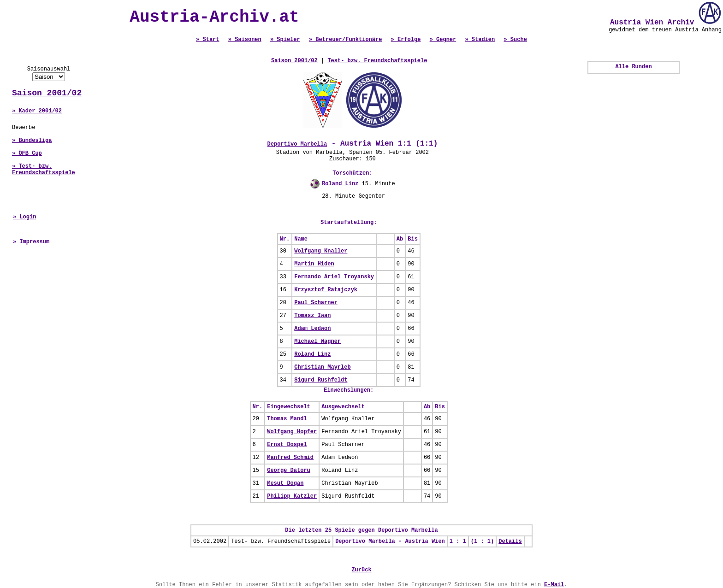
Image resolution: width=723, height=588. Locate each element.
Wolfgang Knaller (321, 251)
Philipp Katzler (292, 496)
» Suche (515, 40)
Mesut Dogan (285, 483)
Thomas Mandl (287, 419)
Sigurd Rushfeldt (321, 380)
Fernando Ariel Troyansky (334, 277)
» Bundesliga (32, 141)
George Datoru (289, 470)
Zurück (361, 570)
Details (510, 541)
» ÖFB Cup (27, 153)
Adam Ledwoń (312, 329)
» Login (24, 217)
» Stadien (480, 40)
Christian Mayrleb (322, 367)
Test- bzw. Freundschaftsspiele (377, 61)
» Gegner (443, 40)
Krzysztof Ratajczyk (326, 290)
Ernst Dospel (287, 445)
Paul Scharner (316, 303)
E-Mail (554, 585)
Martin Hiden (314, 264)
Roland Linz (340, 184)
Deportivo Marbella (297, 144)
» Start (207, 40)
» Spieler (285, 40)
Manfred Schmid (290, 458)
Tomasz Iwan (312, 316)
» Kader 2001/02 (37, 111)
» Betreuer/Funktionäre (345, 40)
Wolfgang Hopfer (292, 432)
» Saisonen (245, 40)
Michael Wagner (317, 341)
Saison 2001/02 (47, 93)
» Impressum (31, 242)
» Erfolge (406, 40)
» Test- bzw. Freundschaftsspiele (44, 170)
